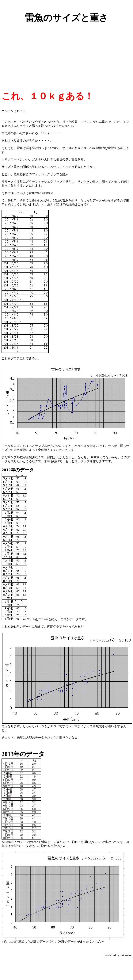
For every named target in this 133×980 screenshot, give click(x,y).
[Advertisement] (66, 54)
